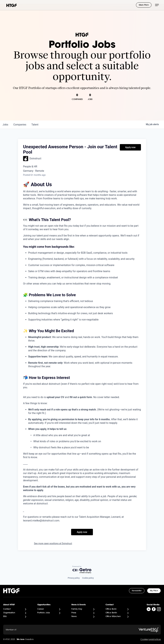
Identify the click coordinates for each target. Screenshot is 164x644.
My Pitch (154, 591)
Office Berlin (111, 613)
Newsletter (137, 591)
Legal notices (155, 640)
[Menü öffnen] (157, 5)
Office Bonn (111, 609)
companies (20, 125)
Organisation (9, 613)
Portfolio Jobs (44, 613)
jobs (5, 125)
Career (41, 609)
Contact (7, 609)
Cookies (144, 640)
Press (74, 613)
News (74, 617)
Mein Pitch (144, 5)
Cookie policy (88, 578)
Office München (113, 617)
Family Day (77, 609)
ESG (5, 617)
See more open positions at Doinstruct (53, 543)
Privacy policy (74, 578)
